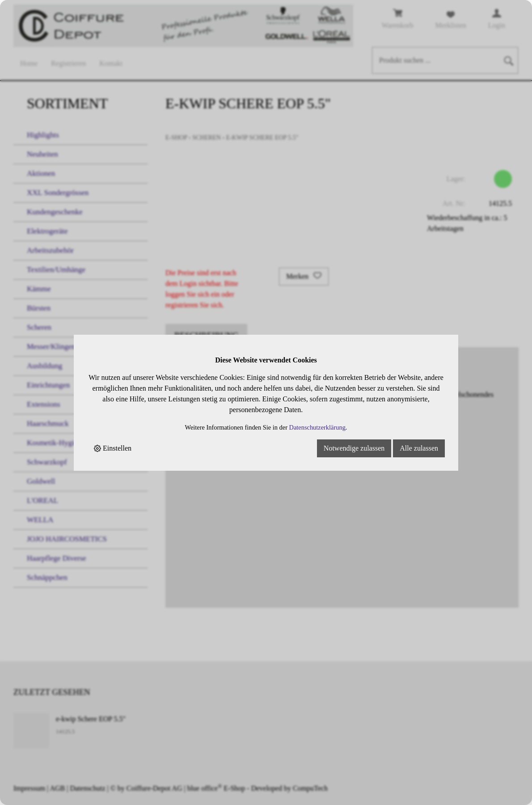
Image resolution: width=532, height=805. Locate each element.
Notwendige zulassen (354, 448)
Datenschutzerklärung (317, 427)
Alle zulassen (419, 448)
